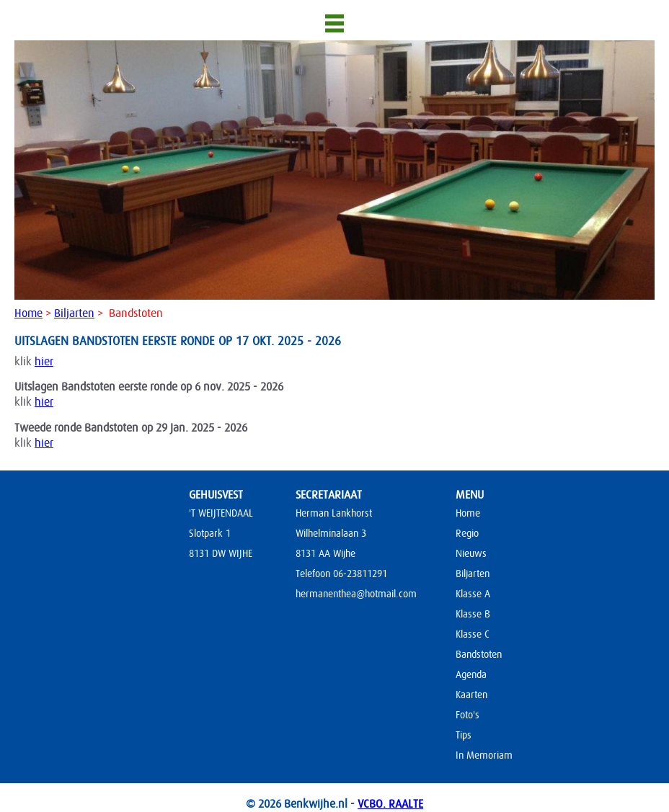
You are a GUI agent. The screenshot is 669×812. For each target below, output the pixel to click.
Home (28, 313)
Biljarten (74, 313)
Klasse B (473, 614)
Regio (467, 533)
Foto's (468, 715)
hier (44, 362)
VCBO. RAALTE (390, 804)
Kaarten (471, 695)
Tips (464, 735)
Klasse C (473, 634)
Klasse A (473, 594)
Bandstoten (479, 654)
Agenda (471, 674)
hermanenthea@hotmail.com (356, 594)
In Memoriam (484, 755)
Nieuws (471, 553)
